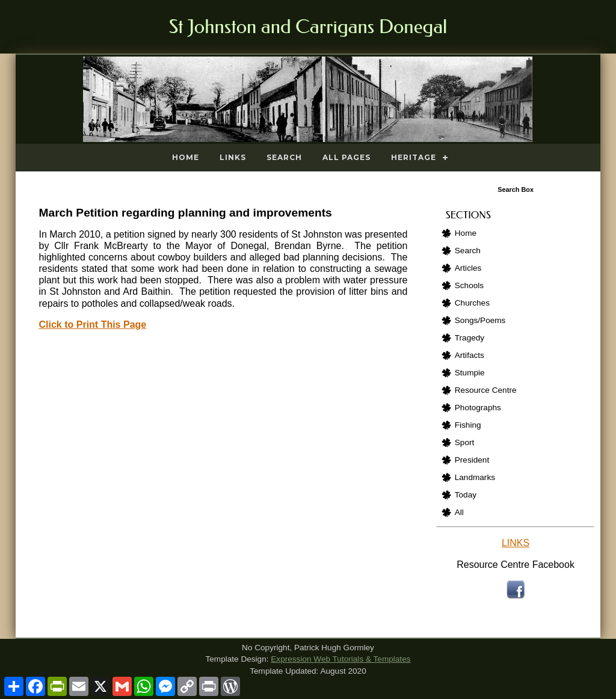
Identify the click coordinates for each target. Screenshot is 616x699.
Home (186, 157)
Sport (465, 442)
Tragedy (470, 338)
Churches (472, 303)
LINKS (516, 543)
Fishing (468, 425)
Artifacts (470, 355)
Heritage (414, 157)
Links (233, 157)
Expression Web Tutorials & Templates (340, 659)
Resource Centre (486, 390)
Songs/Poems (480, 320)
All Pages (346, 157)
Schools (469, 285)
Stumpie (470, 373)
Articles (468, 268)
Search (284, 157)
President (472, 460)
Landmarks (475, 477)
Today (466, 495)
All (459, 512)
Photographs (478, 408)
